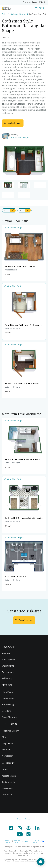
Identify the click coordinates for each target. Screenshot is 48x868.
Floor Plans (7, 692)
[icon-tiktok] (28, 834)
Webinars (6, 750)
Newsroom (7, 788)
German (28, 819)
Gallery (5, 14)
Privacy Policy (8, 841)
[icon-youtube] (20, 834)
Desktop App (8, 672)
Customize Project (13, 123)
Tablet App (7, 678)
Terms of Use (17, 841)
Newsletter (7, 756)
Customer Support (31, 2)
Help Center (8, 743)
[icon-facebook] (11, 828)
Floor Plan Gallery (10, 731)
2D (21, 210)
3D (28, 210)
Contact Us (7, 795)
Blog (4, 737)
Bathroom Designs (18, 14)
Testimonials (8, 782)
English (20, 819)
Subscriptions (9, 660)
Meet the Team (9, 776)
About (5, 770)
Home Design (8, 705)
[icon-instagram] (20, 828)
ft (13, 210)
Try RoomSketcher (24, 620)
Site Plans (7, 711)
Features (6, 653)
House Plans (8, 698)
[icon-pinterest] (28, 828)
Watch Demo (8, 666)
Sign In (43, 2)
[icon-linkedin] (37, 828)
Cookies (25, 841)
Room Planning (9, 717)
